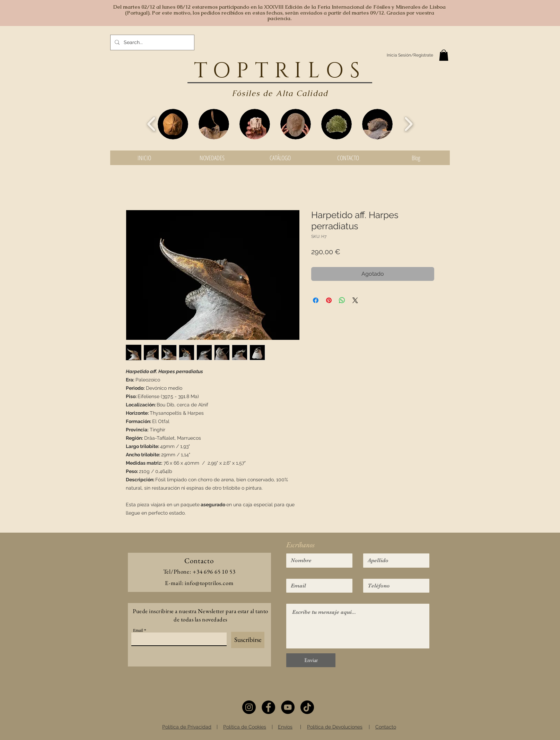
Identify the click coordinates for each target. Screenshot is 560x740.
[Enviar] (311, 660)
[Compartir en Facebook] (316, 300)
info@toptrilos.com (209, 583)
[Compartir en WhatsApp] (342, 300)
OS (346, 71)
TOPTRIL (260, 71)
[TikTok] (307, 707)
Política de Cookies (245, 727)
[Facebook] (268, 707)
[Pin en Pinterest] (329, 300)
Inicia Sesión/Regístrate (410, 55)
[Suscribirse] (248, 640)
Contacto (386, 727)
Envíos (285, 727)
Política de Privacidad (187, 727)
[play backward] (152, 124)
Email (138, 630)
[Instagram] (249, 707)
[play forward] (408, 124)
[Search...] (152, 42)
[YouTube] (288, 707)
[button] (444, 55)
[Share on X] (355, 300)
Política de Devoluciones (335, 727)
